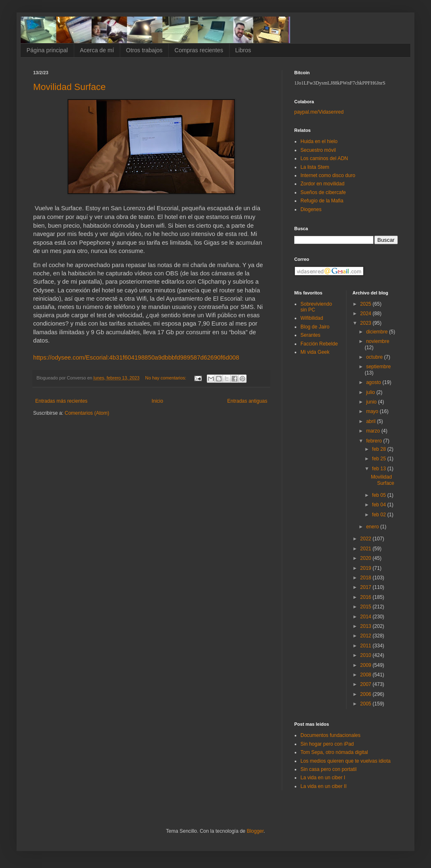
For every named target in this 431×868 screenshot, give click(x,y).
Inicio (157, 401)
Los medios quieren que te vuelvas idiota (345, 761)
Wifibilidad (312, 318)
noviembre (378, 341)
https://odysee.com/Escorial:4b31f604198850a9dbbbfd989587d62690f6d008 (136, 357)
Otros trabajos (144, 50)
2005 (366, 704)
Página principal (47, 50)
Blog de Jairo (315, 327)
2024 (366, 314)
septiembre (378, 367)
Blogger (255, 831)
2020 (366, 558)
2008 (366, 675)
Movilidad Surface (69, 87)
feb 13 (380, 469)
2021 (366, 549)
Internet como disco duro (328, 175)
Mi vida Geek (315, 352)
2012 (366, 636)
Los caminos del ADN (324, 158)
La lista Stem (315, 167)
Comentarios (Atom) (87, 413)
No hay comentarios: (166, 378)
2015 (366, 607)
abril (371, 421)
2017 (366, 587)
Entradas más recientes (61, 401)
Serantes (310, 335)
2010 (366, 655)
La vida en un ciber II (323, 786)
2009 (366, 665)
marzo (374, 431)
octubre (375, 357)
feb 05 (380, 495)
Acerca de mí (97, 50)
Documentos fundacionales (331, 735)
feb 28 (380, 449)
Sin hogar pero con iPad (327, 744)
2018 (366, 578)
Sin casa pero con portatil (328, 769)
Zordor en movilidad (322, 184)
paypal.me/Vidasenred (319, 112)
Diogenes (311, 209)
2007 (366, 684)
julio (371, 392)
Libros (243, 50)
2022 (366, 539)
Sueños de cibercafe (323, 192)
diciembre (377, 332)
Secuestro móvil (318, 150)
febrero (374, 441)
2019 (366, 568)
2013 (366, 626)
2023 (366, 323)
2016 (366, 597)
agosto (374, 382)
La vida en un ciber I (323, 778)
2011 (366, 646)
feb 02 (380, 515)
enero (373, 527)
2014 (366, 617)
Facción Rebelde (319, 344)
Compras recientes (199, 50)
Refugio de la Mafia (322, 201)
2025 (366, 304)
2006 (366, 694)
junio (372, 402)
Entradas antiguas (247, 401)
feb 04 (380, 505)
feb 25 (380, 459)
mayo (373, 411)
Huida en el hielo (319, 141)
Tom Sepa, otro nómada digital (334, 752)
